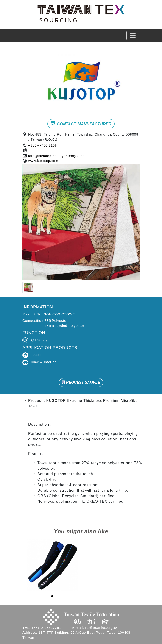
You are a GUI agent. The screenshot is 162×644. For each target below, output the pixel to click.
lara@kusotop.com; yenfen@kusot (57, 156)
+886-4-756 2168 (43, 145)
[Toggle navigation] (133, 36)
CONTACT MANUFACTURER (81, 123)
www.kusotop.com (43, 161)
